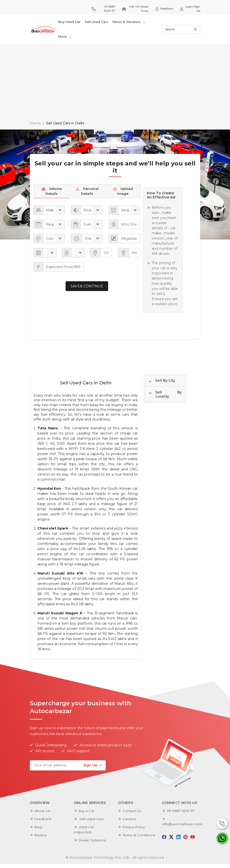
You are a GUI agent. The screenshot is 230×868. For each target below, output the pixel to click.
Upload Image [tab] (123, 195)
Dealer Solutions (93, 844)
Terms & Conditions (139, 839)
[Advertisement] (115, 85)
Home (35, 126)
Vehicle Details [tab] (52, 195)
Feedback (163, 9)
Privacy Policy (135, 831)
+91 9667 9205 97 (103, 9)
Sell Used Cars (96, 22)
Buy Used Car (69, 22)
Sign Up (92, 769)
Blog (39, 831)
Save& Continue (87, 290)
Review (41, 839)
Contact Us (132, 815)
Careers (129, 823)
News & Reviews (129, 22)
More (65, 39)
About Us (43, 815)
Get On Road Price (134, 9)
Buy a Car (87, 815)
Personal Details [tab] (87, 195)
